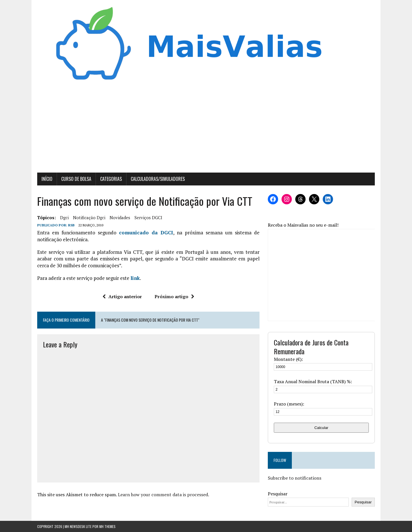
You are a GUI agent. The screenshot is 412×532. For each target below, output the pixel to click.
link (135, 278)
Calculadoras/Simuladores (158, 179)
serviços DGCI (148, 217)
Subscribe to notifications (295, 478)
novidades (120, 217)
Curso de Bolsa (76, 179)
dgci (64, 217)
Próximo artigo (174, 296)
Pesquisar (278, 494)
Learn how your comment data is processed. (164, 495)
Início (47, 179)
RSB (71, 225)
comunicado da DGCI (146, 233)
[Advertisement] (206, 130)
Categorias (111, 179)
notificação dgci (89, 217)
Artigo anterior (122, 296)
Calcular (321, 428)
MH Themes (107, 526)
